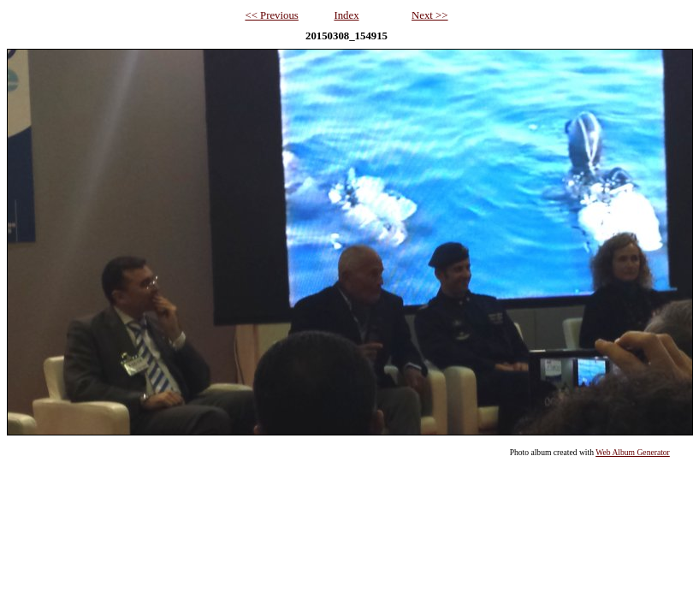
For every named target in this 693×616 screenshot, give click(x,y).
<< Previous (271, 15)
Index (346, 15)
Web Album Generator (633, 452)
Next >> (430, 15)
